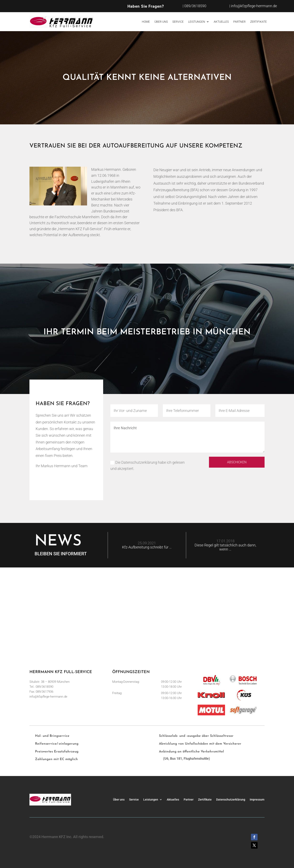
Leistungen (197, 22)
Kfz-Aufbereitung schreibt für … (147, 547)
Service (178, 22)
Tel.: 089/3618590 (41, 687)
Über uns (161, 22)
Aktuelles (221, 22)
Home (146, 22)
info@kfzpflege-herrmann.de (48, 697)
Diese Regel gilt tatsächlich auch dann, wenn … (225, 547)
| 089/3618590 (194, 6)
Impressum (257, 799)
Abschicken (234, 463)
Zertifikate (258, 22)
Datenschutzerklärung (231, 799)
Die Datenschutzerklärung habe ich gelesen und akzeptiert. (148, 466)
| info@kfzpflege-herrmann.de (253, 6)
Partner (239, 22)
